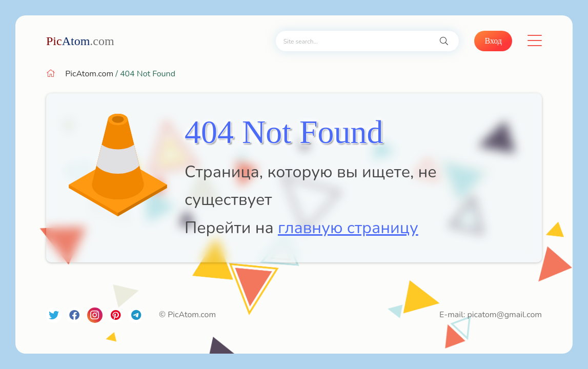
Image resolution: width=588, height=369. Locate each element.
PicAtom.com (89, 74)
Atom (80, 41)
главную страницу (348, 228)
